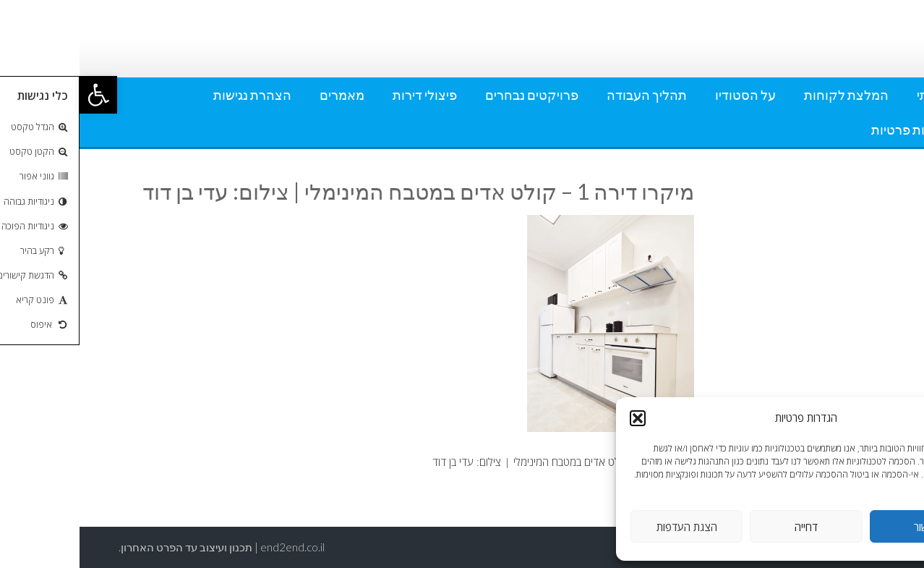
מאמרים (262, 95)
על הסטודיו (666, 95)
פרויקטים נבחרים (452, 95)
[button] (19, 95)
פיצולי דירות (345, 95)
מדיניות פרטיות (832, 130)
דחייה (727, 527)
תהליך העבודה (567, 95)
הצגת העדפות (607, 527)
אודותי (855, 95)
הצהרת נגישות (173, 95)
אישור (846, 527)
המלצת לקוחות (767, 95)
